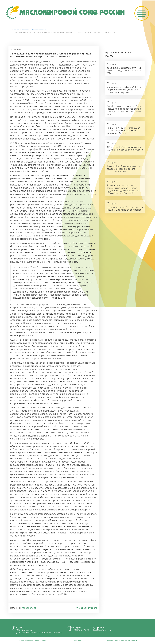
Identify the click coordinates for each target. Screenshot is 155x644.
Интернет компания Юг (129, 641)
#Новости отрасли (87, 608)
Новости (25, 30)
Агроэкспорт (29, 608)
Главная (15, 30)
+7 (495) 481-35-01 (81, 630)
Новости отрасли (39, 30)
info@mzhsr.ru (105, 630)
